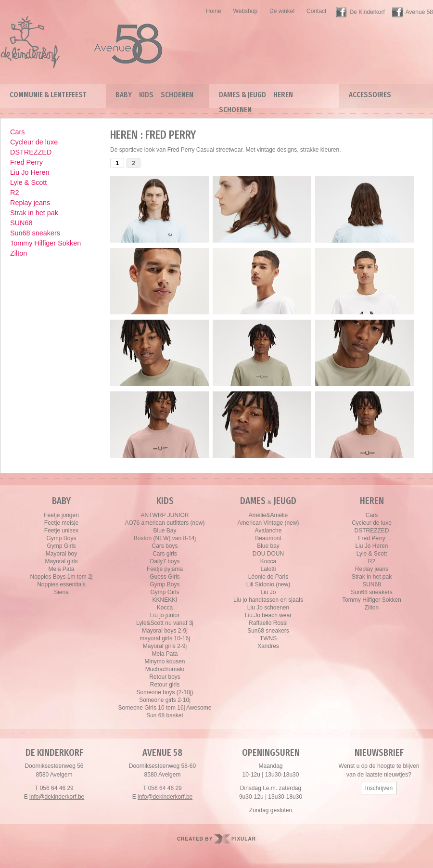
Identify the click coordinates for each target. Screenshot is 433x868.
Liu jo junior (165, 615)
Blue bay (268, 546)
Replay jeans (30, 203)
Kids (146, 95)
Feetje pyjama (165, 569)
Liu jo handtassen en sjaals (268, 600)
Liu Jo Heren (30, 172)
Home (214, 11)
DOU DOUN (268, 554)
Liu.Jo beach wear (268, 615)
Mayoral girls (61, 561)
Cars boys (165, 546)
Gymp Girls (62, 546)
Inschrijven (379, 788)
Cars (17, 132)
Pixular (244, 839)
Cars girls (165, 554)
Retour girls (165, 685)
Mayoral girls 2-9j (165, 646)
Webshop (245, 11)
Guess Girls (165, 577)
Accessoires (370, 95)
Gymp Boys (61, 538)
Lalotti (268, 569)
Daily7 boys (165, 561)
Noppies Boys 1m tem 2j (61, 577)
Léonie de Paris (268, 577)
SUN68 (21, 223)
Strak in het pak (34, 213)
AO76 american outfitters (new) (165, 523)
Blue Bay (165, 531)
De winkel (282, 11)
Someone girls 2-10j (165, 700)
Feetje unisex (61, 531)
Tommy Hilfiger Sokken (45, 243)
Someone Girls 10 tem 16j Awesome (165, 708)
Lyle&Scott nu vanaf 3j (165, 623)
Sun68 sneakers (35, 233)
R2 (14, 193)
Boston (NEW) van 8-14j (165, 538)
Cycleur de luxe (34, 142)
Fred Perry (26, 162)
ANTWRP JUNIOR (165, 515)
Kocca (165, 608)
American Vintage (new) (268, 523)
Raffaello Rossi (268, 623)
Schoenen (177, 95)
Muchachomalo (165, 669)
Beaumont (268, 538)
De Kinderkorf (367, 12)
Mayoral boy (61, 554)
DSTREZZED (31, 152)
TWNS (268, 638)
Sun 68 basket (165, 715)
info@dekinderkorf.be (57, 797)
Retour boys (165, 677)
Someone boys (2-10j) (165, 692)
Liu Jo (268, 592)
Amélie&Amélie (268, 515)
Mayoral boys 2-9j (165, 631)
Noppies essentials (61, 584)
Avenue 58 (419, 12)
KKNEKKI (165, 600)
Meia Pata (61, 569)
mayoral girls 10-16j (165, 638)
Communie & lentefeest (48, 95)
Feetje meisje (61, 523)
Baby (124, 95)
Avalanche (268, 531)
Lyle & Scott (28, 182)
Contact (316, 11)
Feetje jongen (61, 515)
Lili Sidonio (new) (268, 584)
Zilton (19, 253)
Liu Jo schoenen (268, 608)
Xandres (268, 646)
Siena (61, 592)
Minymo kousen (165, 661)
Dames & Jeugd (242, 95)
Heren (283, 95)
